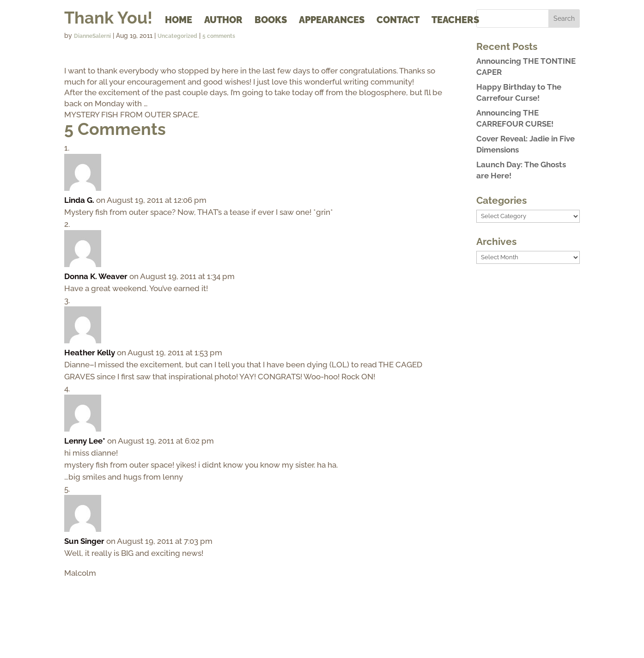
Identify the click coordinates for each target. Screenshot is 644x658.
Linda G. (79, 200)
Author (223, 21)
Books (271, 21)
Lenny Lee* (85, 441)
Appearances (332, 21)
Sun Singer (84, 541)
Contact (398, 21)
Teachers (455, 21)
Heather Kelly (90, 353)
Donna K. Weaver (96, 276)
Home (179, 21)
